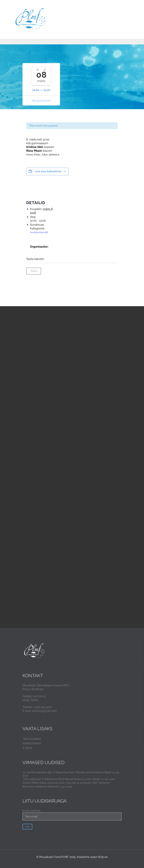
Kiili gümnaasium (41, 101)
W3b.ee (103, 857)
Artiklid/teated (32, 743)
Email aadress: (72, 815)
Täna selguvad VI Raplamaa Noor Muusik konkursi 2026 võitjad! (61, 779)
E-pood (27, 748)
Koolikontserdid (39, 232)
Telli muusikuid (32, 739)
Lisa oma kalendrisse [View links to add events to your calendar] (48, 171)
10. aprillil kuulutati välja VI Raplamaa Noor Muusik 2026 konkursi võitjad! (67, 772)
